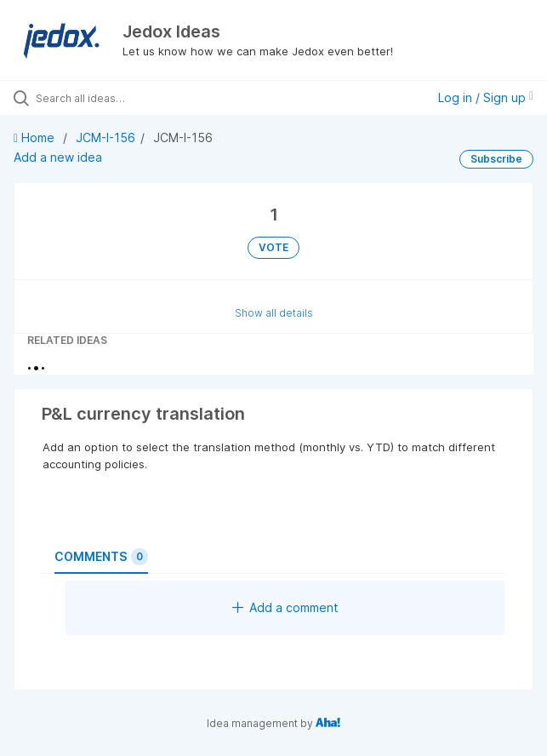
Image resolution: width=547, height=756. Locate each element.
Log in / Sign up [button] (486, 97)
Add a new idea (58, 157)
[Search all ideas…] (132, 98)
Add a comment (285, 607)
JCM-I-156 (105, 137)
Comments (101, 557)
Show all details (274, 313)
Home (36, 137)
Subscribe (496, 159)
